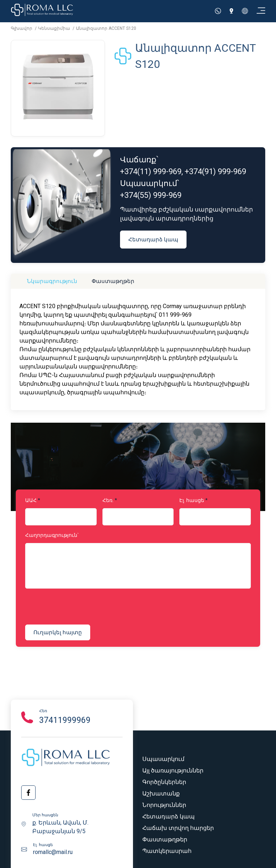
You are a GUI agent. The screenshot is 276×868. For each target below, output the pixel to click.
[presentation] (69, 608)
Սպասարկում (163, 759)
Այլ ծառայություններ (173, 770)
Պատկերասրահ (167, 851)
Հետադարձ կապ (153, 239)
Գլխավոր (22, 28)
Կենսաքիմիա (55, 28)
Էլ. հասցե (192, 500)
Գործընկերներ (164, 782)
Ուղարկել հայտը (58, 632)
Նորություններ (164, 805)
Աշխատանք (161, 793)
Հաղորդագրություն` (52, 535)
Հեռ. (108, 500)
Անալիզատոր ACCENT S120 (106, 28)
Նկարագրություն (52, 281)
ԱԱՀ (31, 500)
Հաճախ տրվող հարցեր (178, 828)
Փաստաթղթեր (113, 281)
